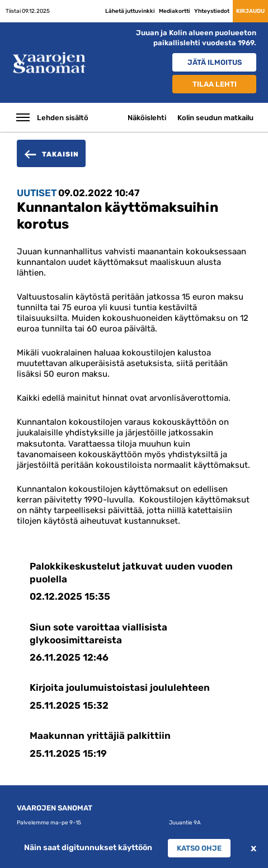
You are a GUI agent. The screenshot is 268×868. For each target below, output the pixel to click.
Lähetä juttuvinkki (130, 11)
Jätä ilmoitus (215, 62)
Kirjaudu (250, 11)
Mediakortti (175, 11)
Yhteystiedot (212, 11)
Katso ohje (199, 848)
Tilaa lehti (215, 84)
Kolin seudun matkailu (215, 118)
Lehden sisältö (63, 118)
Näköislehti (147, 118)
